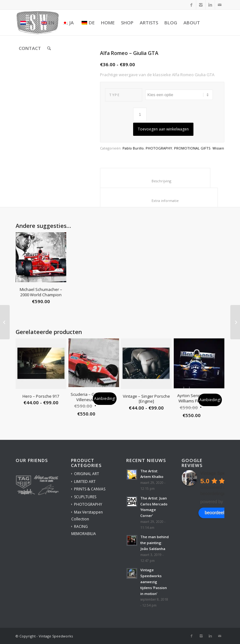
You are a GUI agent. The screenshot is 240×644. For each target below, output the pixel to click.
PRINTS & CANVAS (90, 489)
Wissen (218, 148)
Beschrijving (155, 181)
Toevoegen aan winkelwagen (163, 129)
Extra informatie (159, 201)
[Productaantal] (140, 114)
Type (114, 95)
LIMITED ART (85, 482)
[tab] (155, 178)
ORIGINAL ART (87, 474)
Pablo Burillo (133, 148)
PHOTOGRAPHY (159, 148)
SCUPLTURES (85, 497)
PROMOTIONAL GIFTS (192, 148)
